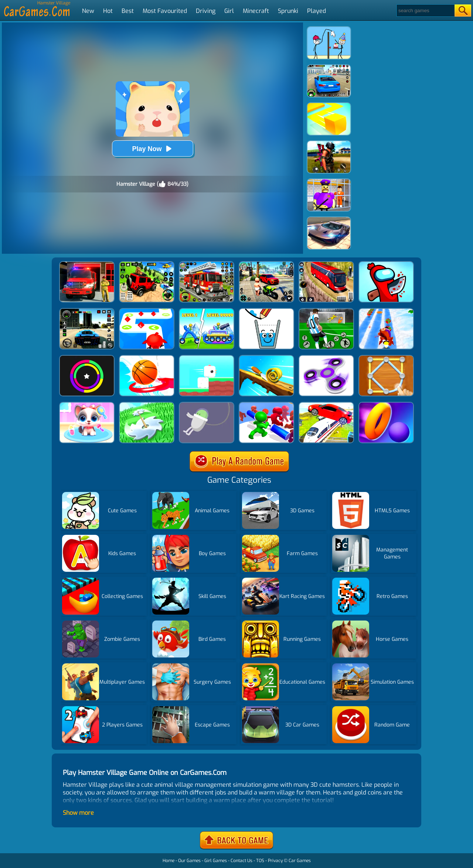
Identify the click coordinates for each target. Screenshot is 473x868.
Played (317, 11)
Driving (206, 11)
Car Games (300, 861)
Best (128, 11)
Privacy (275, 861)
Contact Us (241, 861)
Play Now (152, 149)
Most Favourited (165, 11)
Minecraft (256, 11)
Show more (78, 813)
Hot (108, 11)
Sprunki (288, 11)
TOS (260, 861)
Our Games (189, 861)
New (88, 11)
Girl (229, 11)
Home (169, 861)
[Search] (425, 11)
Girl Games (216, 861)
